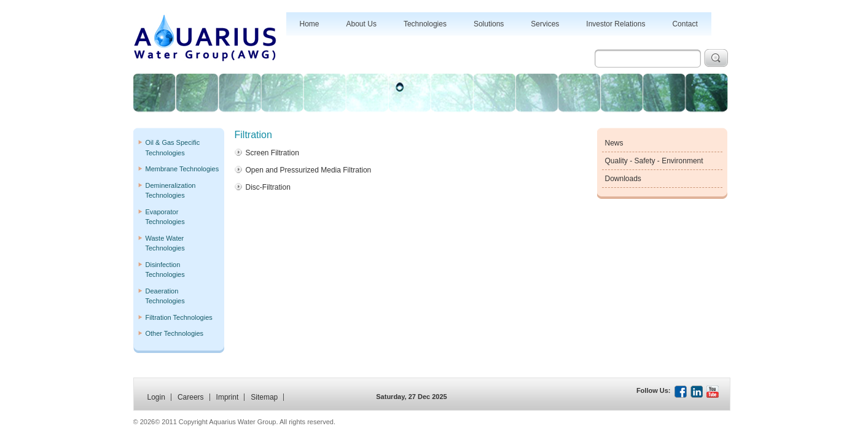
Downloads (623, 179)
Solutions (489, 24)
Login (156, 397)
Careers (191, 397)
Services (545, 24)
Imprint (228, 397)
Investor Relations (616, 24)
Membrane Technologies (182, 169)
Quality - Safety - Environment (654, 161)
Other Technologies (175, 333)
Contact (685, 24)
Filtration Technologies (179, 317)
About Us (362, 24)
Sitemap (264, 397)
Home (310, 24)
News (614, 143)
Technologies (425, 24)
